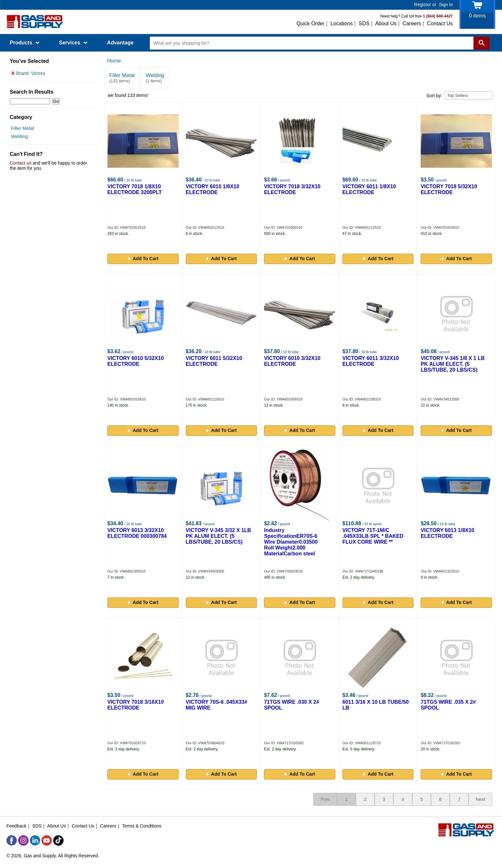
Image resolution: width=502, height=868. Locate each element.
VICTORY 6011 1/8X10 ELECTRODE (369, 189)
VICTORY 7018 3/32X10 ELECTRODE (292, 189)
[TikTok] (58, 840)
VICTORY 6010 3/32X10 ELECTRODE (292, 361)
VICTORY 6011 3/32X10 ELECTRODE (371, 361)
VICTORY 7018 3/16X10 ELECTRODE (136, 705)
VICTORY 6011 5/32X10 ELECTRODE (214, 361)
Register (423, 5)
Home (114, 61)
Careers (412, 23)
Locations (342, 23)
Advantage (120, 43)
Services (73, 43)
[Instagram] (23, 840)
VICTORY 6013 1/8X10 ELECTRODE (447, 533)
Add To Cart (143, 259)
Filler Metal (22, 130)
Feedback (16, 826)
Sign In (446, 5)
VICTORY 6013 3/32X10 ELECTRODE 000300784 (137, 533)
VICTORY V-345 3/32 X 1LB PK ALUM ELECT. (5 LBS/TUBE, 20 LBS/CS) (219, 536)
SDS (364, 23)
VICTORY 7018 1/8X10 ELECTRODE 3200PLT (135, 189)
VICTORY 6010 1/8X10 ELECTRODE (213, 189)
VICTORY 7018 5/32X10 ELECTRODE (449, 189)
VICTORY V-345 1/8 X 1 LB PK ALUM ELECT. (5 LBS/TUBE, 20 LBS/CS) (453, 364)
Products (25, 43)
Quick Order (310, 23)
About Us (386, 23)
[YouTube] (47, 840)
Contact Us (440, 23)
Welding (19, 138)
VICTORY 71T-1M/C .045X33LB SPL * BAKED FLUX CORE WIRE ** (373, 536)
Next (480, 799)
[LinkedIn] (35, 840)
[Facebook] (12, 840)
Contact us (21, 165)
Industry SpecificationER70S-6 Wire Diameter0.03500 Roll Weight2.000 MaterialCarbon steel (291, 542)
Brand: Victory (28, 75)
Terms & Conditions (142, 826)
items (477, 16)
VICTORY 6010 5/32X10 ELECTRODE (136, 361)
